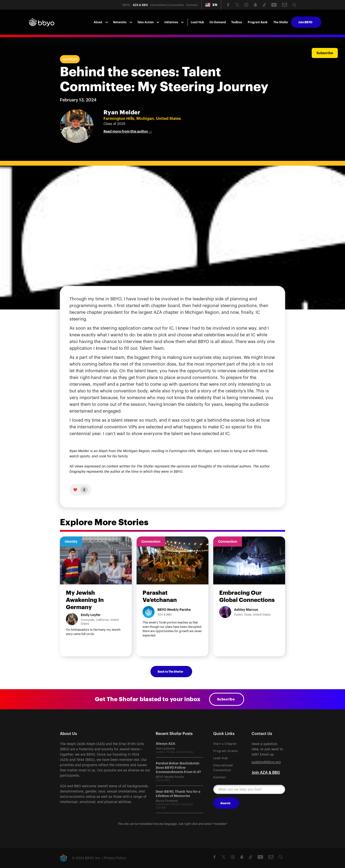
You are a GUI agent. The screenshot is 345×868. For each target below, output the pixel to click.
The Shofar (281, 22)
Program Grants (226, 751)
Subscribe (226, 699)
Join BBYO (305, 22)
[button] (211, 5)
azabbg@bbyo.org (266, 762)
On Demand (218, 22)
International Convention (223, 768)
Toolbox (237, 22)
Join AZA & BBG (266, 773)
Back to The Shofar (170, 672)
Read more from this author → (128, 131)
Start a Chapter (225, 744)
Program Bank (258, 22)
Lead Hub (197, 22)
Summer (220, 777)
